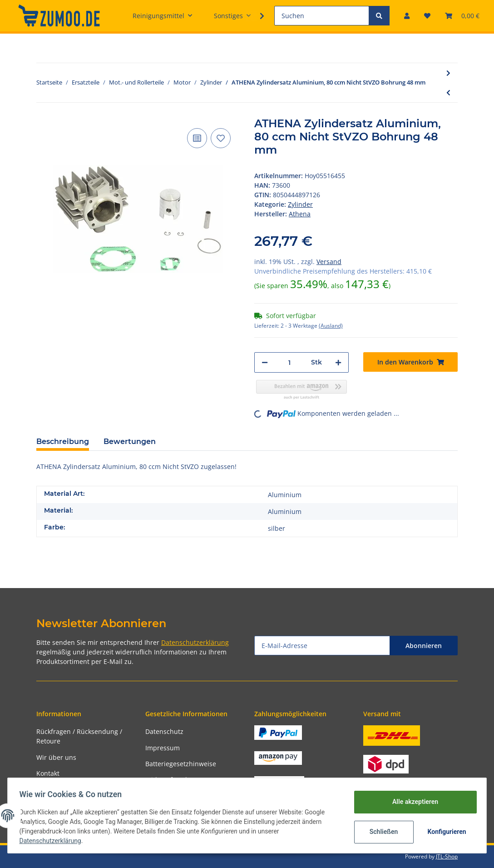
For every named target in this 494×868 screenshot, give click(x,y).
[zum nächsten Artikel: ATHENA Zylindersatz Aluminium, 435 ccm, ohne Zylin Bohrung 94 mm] (448, 73)
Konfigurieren (445, 832)
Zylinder (300, 204)
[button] (407, 16)
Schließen (381, 832)
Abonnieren (424, 646)
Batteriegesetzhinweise (181, 764)
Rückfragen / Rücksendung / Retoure (79, 736)
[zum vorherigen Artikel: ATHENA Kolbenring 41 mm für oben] (448, 92)
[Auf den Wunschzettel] (221, 138)
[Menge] (289, 362)
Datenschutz (164, 731)
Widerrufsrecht (168, 780)
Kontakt (48, 773)
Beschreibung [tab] (63, 441)
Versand (329, 262)
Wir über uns (56, 757)
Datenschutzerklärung (195, 642)
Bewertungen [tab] (130, 441)
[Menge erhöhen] (338, 362)
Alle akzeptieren (412, 802)
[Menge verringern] (265, 362)
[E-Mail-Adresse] (322, 646)
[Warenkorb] (462, 16)
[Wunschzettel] (427, 16)
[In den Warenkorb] (410, 362)
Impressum (163, 748)
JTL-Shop (447, 856)
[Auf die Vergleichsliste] (197, 138)
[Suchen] (322, 16)
